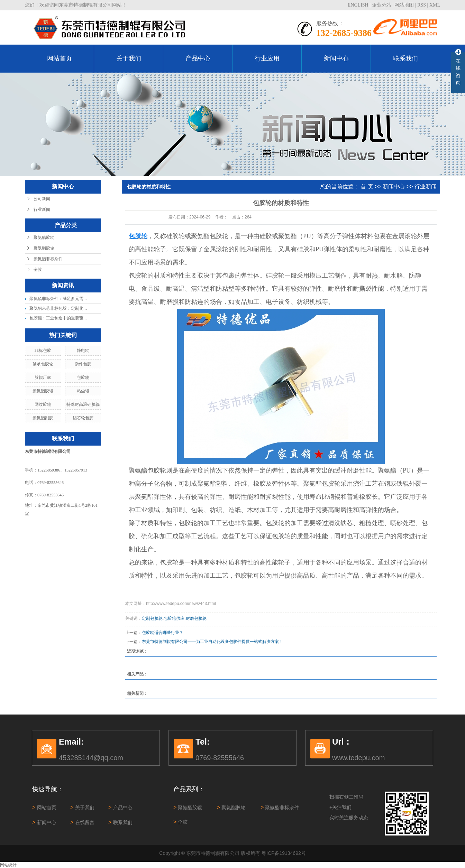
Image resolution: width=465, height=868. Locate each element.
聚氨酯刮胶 (43, 418)
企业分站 (382, 5)
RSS (422, 5)
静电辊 (83, 351)
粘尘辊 (83, 391)
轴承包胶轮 (43, 364)
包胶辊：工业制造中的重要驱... (58, 318)
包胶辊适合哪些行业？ (163, 633)
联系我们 (405, 58)
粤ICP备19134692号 (284, 853)
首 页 (367, 186)
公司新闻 (42, 199)
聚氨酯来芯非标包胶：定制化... (58, 308)
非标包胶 (43, 351)
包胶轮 (83, 377)
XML (435, 5)
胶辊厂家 (43, 377)
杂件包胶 (83, 364)
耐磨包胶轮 (196, 618)
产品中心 (198, 58)
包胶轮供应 (174, 618)
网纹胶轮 (43, 404)
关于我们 (129, 58)
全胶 (38, 270)
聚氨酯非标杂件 (48, 259)
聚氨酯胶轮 (44, 248)
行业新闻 (42, 209)
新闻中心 (336, 58)
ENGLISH (358, 5)
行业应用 (267, 58)
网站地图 (404, 5)
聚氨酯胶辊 (44, 237)
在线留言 (82, 822)
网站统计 (8, 865)
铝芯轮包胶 (83, 418)
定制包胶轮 (152, 618)
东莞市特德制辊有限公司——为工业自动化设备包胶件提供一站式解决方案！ (212, 642)
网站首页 (60, 58)
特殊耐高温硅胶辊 (83, 404)
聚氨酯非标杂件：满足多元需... (58, 299)
